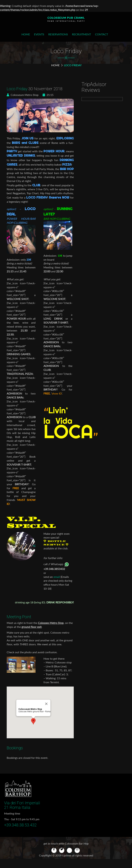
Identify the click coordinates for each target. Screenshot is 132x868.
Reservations (58, 34)
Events (39, 34)
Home (26, 34)
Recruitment (81, 34)
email (57, 577)
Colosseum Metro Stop (23, 95)
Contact (101, 34)
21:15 (48, 95)
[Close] (53, 692)
